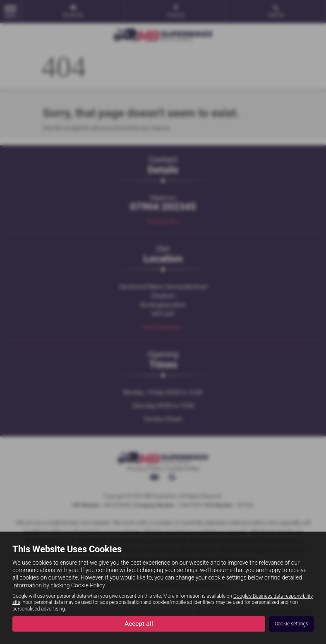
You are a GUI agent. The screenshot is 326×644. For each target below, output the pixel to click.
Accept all (139, 624)
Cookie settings (291, 624)
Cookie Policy (88, 585)
